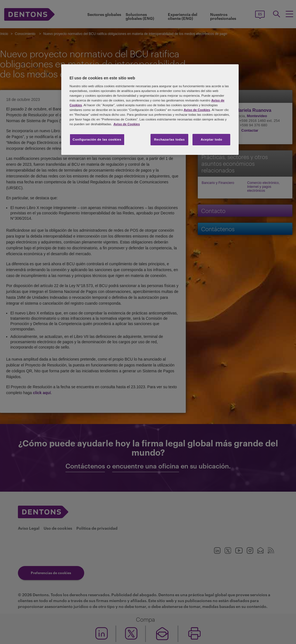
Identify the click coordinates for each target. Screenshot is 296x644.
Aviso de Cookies (197, 110)
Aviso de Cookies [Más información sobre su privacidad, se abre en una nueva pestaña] (126, 124)
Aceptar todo (211, 139)
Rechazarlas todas (170, 139)
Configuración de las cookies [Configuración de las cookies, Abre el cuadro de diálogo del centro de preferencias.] (97, 139)
